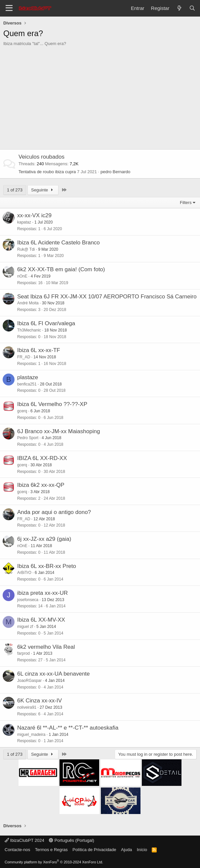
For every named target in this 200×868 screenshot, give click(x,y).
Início (142, 850)
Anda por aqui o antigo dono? (54, 512)
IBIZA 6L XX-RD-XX (42, 458)
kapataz (24, 222)
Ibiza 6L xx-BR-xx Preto (47, 566)
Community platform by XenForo (54, 862)
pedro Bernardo (115, 172)
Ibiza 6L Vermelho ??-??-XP (52, 404)
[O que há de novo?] (179, 8)
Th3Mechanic (29, 330)
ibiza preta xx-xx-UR (42, 593)
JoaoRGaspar (29, 681)
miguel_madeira (31, 735)
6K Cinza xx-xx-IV (40, 701)
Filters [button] (186, 203)
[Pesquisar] (192, 8)
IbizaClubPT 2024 (24, 840)
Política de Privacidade (94, 850)
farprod (23, 653)
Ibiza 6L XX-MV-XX (41, 620)
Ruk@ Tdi (26, 249)
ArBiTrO (24, 573)
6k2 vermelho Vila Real (46, 647)
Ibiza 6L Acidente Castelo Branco (59, 243)
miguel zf (25, 627)
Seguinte (43, 190)
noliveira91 (27, 707)
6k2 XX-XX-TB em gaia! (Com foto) (61, 269)
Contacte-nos (17, 850)
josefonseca (28, 600)
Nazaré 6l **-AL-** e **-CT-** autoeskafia (68, 728)
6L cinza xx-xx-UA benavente (54, 674)
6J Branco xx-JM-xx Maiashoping (59, 431)
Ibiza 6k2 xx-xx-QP (41, 485)
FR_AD (24, 357)
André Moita (28, 303)
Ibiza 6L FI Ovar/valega (46, 323)
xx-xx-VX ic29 (34, 215)
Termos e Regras (51, 850)
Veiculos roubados (41, 157)
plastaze (28, 377)
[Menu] (9, 8)
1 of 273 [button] (15, 190)
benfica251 (27, 384)
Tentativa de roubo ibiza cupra (47, 172)
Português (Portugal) (72, 840)
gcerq (22, 411)
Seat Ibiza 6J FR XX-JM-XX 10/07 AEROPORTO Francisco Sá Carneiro (107, 297)
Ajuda (126, 850)
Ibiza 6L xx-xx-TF (39, 350)
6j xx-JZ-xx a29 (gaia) (44, 539)
